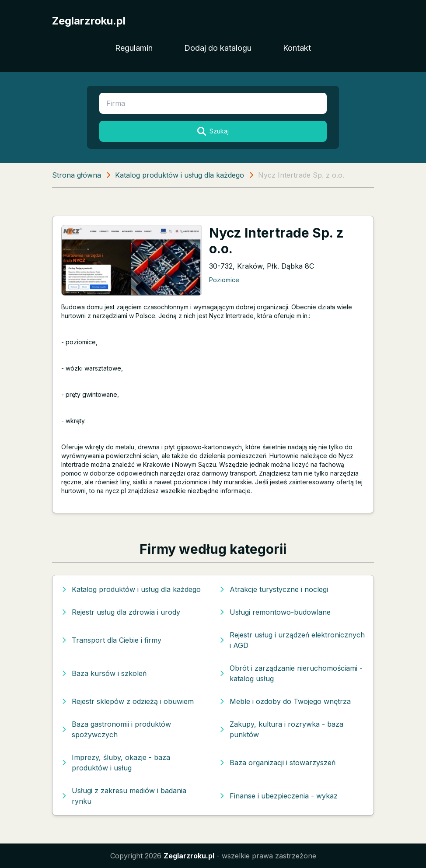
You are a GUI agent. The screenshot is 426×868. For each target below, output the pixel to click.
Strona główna (77, 175)
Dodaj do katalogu (218, 48)
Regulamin (134, 48)
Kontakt (297, 48)
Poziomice (224, 280)
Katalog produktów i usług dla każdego (180, 175)
